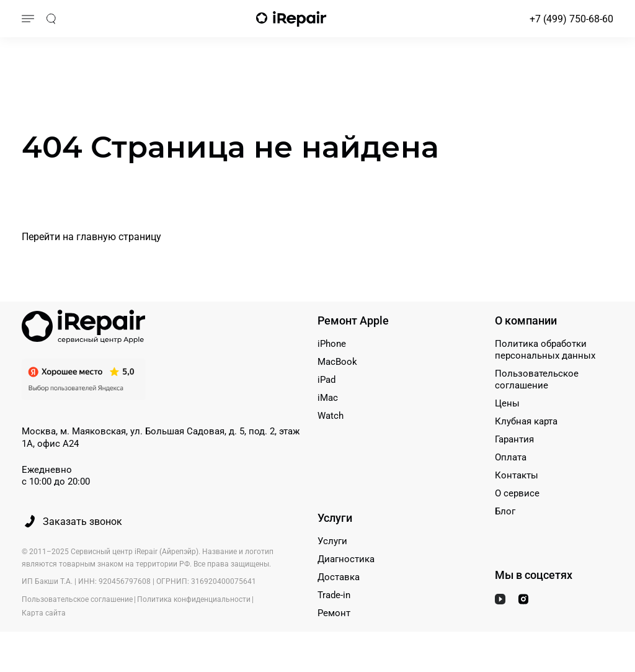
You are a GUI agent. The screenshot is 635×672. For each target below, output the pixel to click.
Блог (505, 511)
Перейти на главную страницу (91, 237)
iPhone (332, 344)
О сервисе (517, 493)
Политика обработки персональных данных (545, 350)
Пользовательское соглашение (537, 379)
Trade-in (334, 595)
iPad (326, 380)
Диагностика (346, 559)
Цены (507, 403)
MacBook (337, 362)
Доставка (339, 577)
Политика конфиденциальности (194, 600)
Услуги (332, 541)
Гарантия (514, 439)
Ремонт (334, 613)
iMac (328, 398)
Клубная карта (526, 421)
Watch (331, 416)
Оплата (511, 457)
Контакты (517, 475)
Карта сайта (44, 613)
